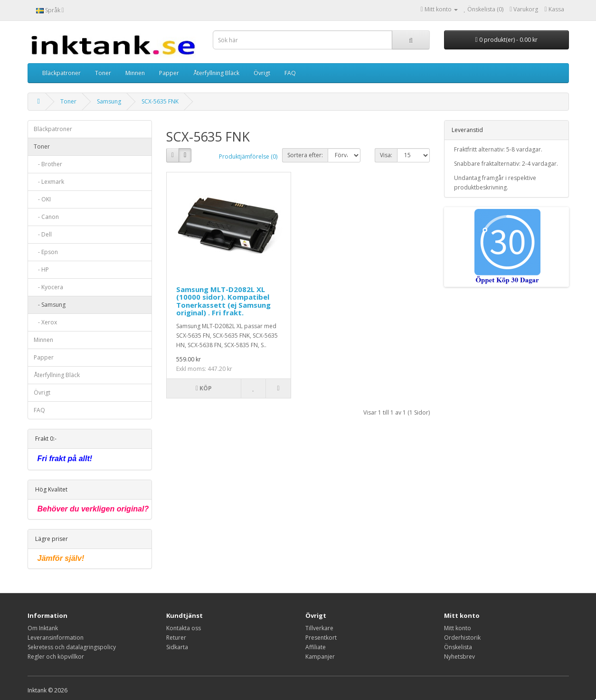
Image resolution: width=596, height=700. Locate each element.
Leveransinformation (56, 638)
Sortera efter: (305, 155)
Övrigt (262, 73)
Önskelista (458, 647)
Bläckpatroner (61, 73)
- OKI (42, 199)
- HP (41, 270)
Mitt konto (458, 628)
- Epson (46, 252)
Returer (176, 638)
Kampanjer (320, 657)
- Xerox (45, 322)
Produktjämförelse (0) (248, 156)
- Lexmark (49, 182)
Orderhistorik (462, 638)
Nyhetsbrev (459, 657)
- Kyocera (48, 287)
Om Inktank (43, 628)
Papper (169, 73)
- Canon (46, 217)
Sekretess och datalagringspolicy (72, 647)
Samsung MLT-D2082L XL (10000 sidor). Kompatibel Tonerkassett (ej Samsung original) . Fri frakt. (223, 301)
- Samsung (50, 305)
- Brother (48, 164)
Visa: (386, 155)
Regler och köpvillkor (56, 657)
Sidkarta (177, 647)
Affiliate (316, 647)
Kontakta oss (184, 628)
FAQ (290, 73)
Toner (103, 73)
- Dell (43, 234)
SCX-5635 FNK (160, 101)
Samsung (109, 101)
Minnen (135, 73)
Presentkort (321, 638)
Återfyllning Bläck (216, 73)
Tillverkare (319, 628)
